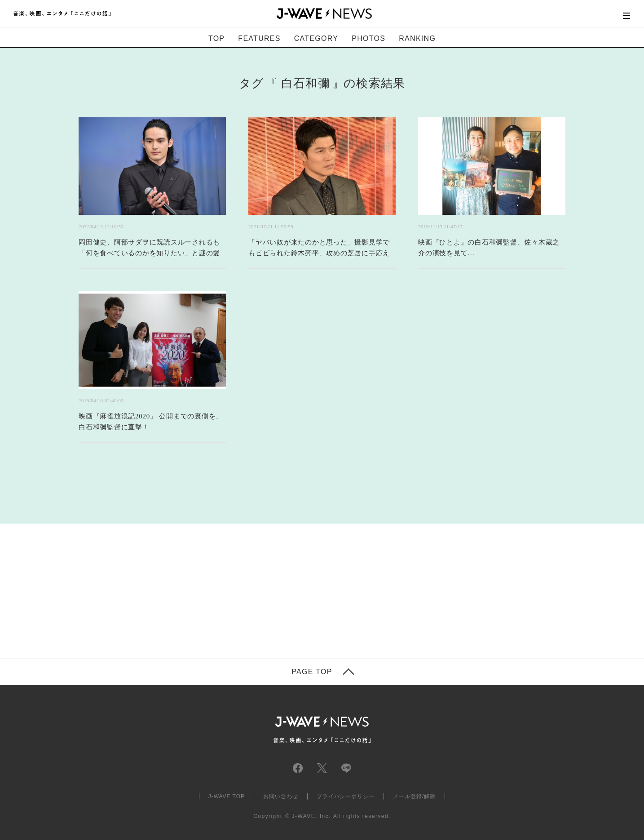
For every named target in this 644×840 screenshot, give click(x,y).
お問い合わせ (281, 796)
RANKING (417, 38)
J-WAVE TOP (227, 796)
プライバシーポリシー (346, 796)
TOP (216, 38)
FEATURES (259, 38)
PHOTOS (368, 38)
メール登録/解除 (414, 796)
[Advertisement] (232, 561)
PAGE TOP (312, 672)
